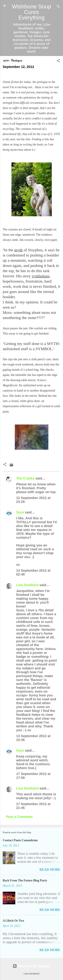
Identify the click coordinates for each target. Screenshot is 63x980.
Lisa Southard (27, 585)
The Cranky (25, 478)
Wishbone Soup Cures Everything (32, 12)
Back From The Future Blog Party (25, 880)
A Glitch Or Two (13, 921)
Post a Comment (19, 817)
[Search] (58, 7)
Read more (50, 870)
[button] (58, 61)
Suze (20, 512)
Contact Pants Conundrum (20, 840)
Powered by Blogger (32, 966)
